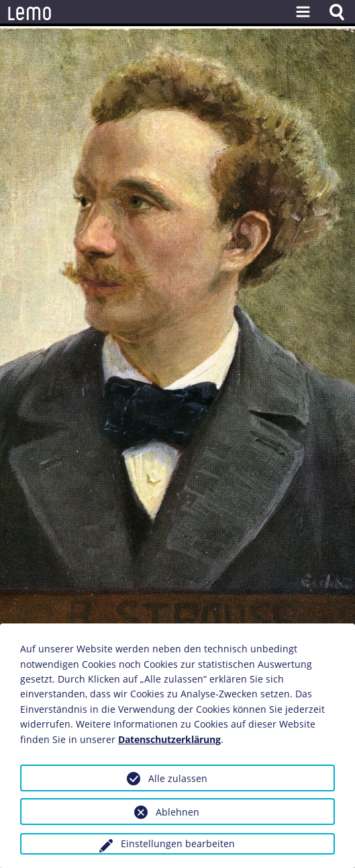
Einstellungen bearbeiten (178, 843)
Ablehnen (177, 812)
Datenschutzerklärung (169, 739)
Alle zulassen (178, 778)
